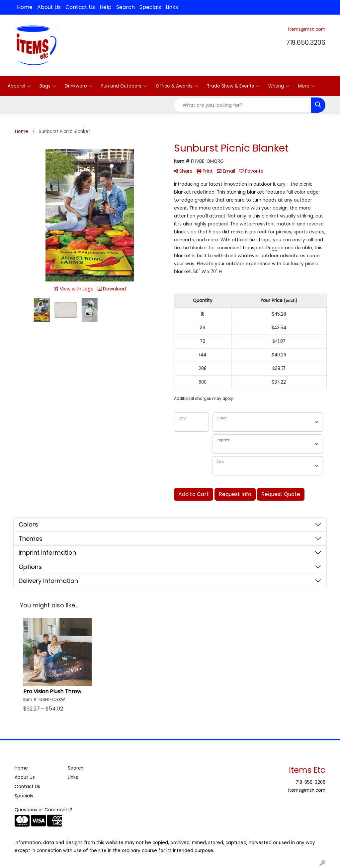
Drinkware (79, 86)
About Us (49, 7)
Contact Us (80, 7)
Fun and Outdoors (124, 86)
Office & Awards (177, 86)
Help (106, 7)
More (307, 86)
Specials (150, 7)
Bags (48, 86)
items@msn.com (307, 29)
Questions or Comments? (43, 810)
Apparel (19, 86)
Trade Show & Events (233, 86)
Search (126, 7)
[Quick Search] (243, 105)
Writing (279, 86)
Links (172, 7)
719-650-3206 (310, 782)
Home (25, 7)
